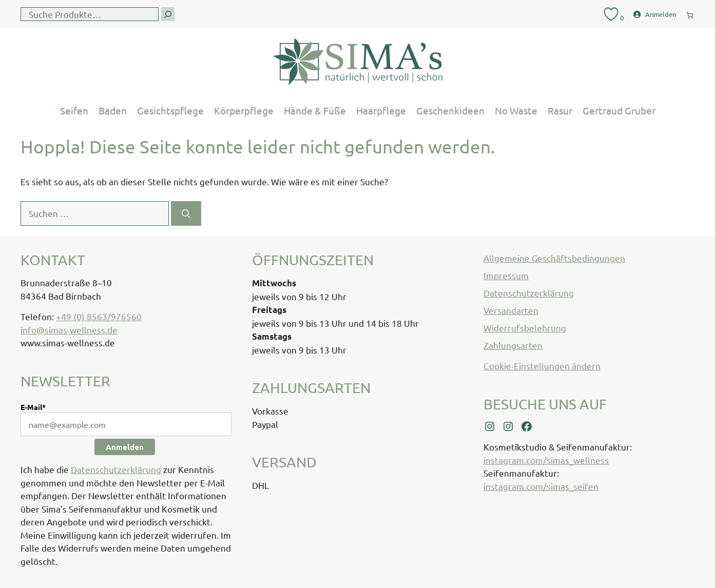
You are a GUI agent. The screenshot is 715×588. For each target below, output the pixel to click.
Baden (113, 110)
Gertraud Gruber (619, 110)
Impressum (506, 275)
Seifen (74, 110)
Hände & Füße (315, 110)
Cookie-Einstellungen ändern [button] (542, 366)
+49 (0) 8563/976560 (99, 316)
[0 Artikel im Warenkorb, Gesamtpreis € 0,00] (690, 13)
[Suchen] (186, 213)
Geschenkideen (450, 110)
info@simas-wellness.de (69, 330)
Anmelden (125, 447)
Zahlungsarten (513, 345)
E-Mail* (33, 407)
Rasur (560, 110)
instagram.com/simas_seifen (541, 486)
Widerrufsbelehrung (525, 328)
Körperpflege (244, 110)
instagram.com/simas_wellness (546, 460)
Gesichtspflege (170, 110)
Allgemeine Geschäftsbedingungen (554, 258)
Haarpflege (381, 110)
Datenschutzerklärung (116, 469)
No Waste (516, 110)
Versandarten (511, 310)
